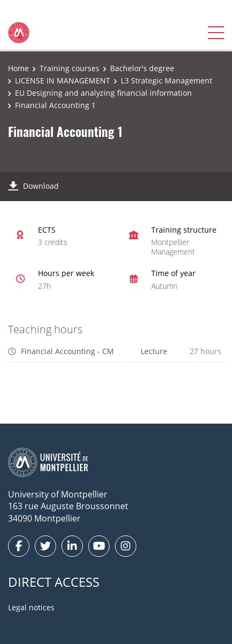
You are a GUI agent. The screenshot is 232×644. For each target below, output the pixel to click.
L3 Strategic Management (167, 80)
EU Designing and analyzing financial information (103, 93)
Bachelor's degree (142, 68)
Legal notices (31, 607)
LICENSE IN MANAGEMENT (63, 80)
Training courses (69, 68)
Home (18, 68)
